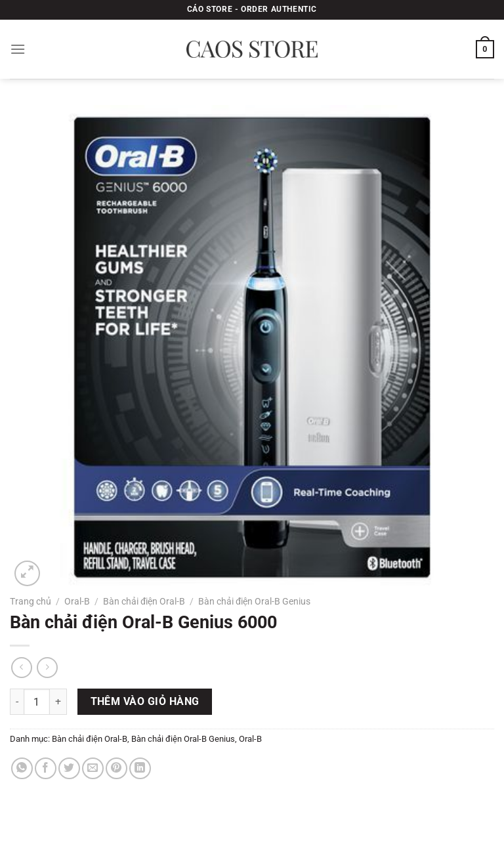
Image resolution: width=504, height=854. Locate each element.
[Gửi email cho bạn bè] (93, 768)
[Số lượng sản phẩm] (37, 702)
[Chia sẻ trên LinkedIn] (140, 768)
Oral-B (77, 601)
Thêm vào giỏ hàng (145, 702)
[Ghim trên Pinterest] (116, 768)
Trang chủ (31, 601)
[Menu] (18, 49)
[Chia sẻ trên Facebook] (46, 768)
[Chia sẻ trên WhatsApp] (22, 768)
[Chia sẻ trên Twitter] (69, 768)
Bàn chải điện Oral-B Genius (254, 601)
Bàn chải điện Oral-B (144, 601)
